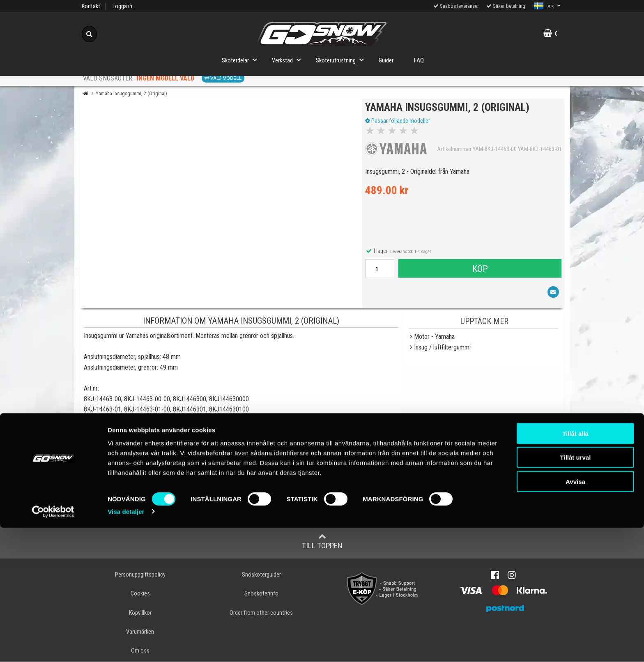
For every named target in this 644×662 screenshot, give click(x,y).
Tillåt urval (576, 592)
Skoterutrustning (342, 60)
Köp (479, 272)
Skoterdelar (242, 60)
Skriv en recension (322, 509)
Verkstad (289, 60)
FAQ (419, 61)
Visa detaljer (126, 646)
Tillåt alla (575, 568)
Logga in (122, 6)
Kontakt (91, 6)
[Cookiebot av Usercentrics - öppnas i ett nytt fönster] (53, 646)
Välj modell (223, 78)
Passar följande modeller (401, 124)
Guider (386, 61)
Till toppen (322, 542)
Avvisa (575, 616)
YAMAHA (103, 451)
